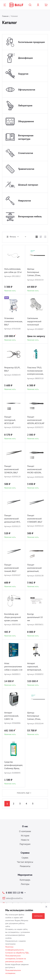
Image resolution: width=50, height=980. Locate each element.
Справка (25, 853)
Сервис (25, 858)
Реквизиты (25, 866)
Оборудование (26, 121)
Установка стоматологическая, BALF (13, 321)
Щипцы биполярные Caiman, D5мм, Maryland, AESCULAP (34, 272)
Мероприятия (25, 875)
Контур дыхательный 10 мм (35, 617)
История (25, 836)
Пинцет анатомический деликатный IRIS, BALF (12, 519)
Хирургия (23, 74)
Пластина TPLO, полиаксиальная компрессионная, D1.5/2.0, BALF (35, 371)
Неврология (24, 201)
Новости (25, 840)
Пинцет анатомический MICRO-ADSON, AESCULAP (34, 470)
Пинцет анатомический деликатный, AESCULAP (34, 568)
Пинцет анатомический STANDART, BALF (35, 519)
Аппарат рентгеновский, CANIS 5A (11, 716)
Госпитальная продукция (31, 42)
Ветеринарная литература (26, 137)
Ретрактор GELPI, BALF (12, 369)
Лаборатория (25, 105)
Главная (5, 16)
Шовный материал (28, 185)
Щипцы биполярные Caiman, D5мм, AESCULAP (34, 716)
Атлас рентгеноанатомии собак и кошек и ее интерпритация (13, 667)
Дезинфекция (25, 58)
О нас (25, 826)
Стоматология (26, 153)
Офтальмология (27, 90)
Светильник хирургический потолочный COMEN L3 (34, 322)
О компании (25, 831)
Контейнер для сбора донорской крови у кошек (13, 617)
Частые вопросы (25, 862)
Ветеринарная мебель (30, 216)
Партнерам (25, 844)
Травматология (26, 169)
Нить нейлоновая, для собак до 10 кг (13, 270)
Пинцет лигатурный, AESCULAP (10, 420)
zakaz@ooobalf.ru (14, 898)
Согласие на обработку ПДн (17, 953)
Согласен (38, 916)
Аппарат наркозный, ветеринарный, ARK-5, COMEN (34, 667)
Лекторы (25, 884)
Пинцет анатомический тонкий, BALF (11, 568)
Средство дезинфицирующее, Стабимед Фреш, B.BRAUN (14, 765)
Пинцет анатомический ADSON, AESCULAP (36, 420)
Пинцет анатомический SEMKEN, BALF (11, 469)
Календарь (25, 880)
